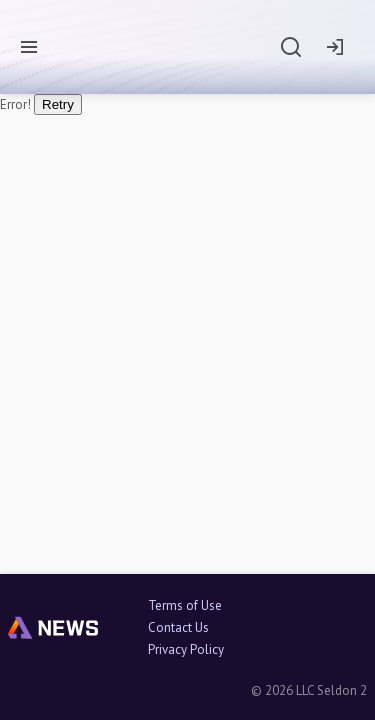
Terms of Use (185, 606)
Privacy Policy (186, 650)
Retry (58, 104)
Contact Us (178, 628)
